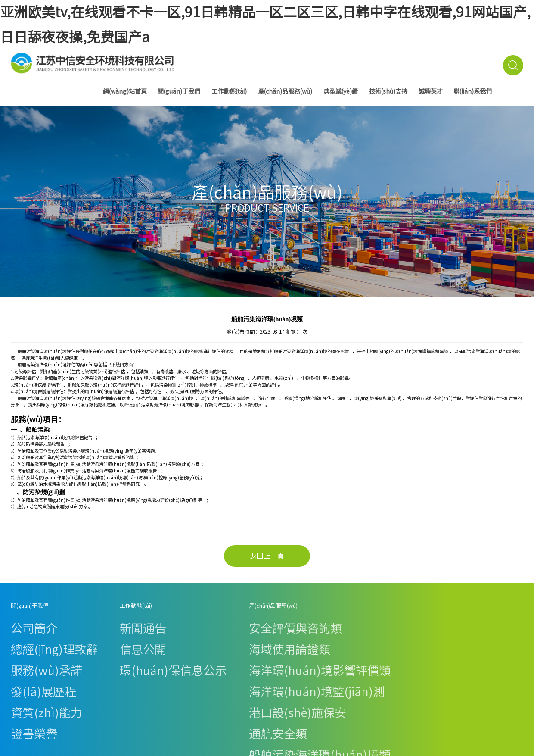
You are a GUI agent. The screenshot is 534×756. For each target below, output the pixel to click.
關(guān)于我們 (179, 91)
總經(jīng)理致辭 (29, 630)
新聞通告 (80, 622)
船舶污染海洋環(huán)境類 (166, 673)
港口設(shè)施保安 (157, 656)
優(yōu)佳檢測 (370, 680)
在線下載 (307, 639)
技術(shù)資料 (313, 630)
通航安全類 (149, 664)
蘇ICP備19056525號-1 (465, 723)
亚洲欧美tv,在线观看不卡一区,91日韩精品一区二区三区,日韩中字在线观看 (113, 750)
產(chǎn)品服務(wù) (285, 91)
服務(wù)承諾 (25, 639)
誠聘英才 (431, 91)
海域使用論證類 (154, 630)
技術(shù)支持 (388, 91)
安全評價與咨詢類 (156, 622)
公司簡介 (20, 622)
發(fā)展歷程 (24, 647)
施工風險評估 (151, 681)
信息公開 (80, 630)
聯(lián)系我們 (473, 91)
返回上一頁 (267, 556)
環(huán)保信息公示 (93, 639)
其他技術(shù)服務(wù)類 (165, 690)
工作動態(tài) (229, 91)
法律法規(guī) (312, 622)
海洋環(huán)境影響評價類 (166, 639)
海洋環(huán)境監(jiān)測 (165, 647)
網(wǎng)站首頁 (125, 91)
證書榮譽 (20, 664)
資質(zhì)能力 (25, 656)
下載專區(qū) (312, 647)
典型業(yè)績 (341, 91)
